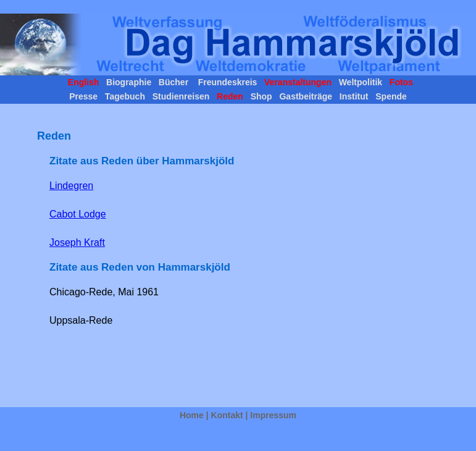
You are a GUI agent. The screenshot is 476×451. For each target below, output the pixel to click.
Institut (354, 96)
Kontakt (227, 415)
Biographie (127, 82)
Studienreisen (181, 96)
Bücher (173, 82)
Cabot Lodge (78, 214)
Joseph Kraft (77, 242)
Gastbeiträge (306, 96)
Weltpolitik (359, 82)
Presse (85, 96)
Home (192, 415)
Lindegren (71, 186)
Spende (390, 96)
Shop (261, 96)
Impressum (273, 415)
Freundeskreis (226, 82)
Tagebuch (125, 96)
